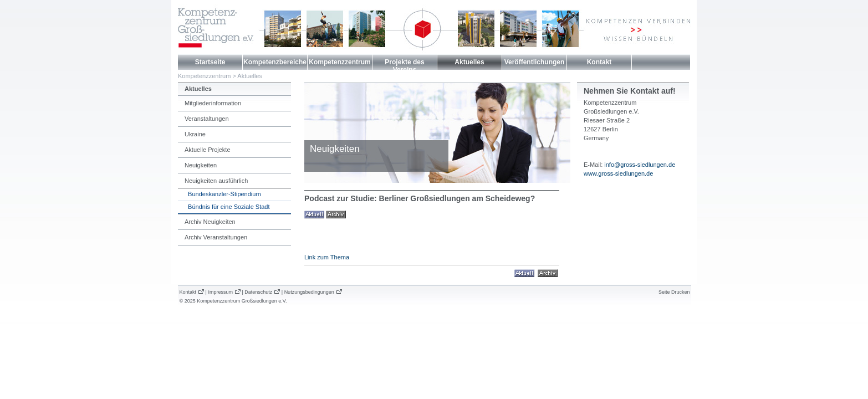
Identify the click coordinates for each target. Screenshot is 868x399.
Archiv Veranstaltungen (216, 237)
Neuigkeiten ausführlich (216, 181)
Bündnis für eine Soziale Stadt (227, 207)
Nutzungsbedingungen (309, 292)
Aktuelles (469, 62)
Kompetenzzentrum (339, 62)
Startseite (210, 62)
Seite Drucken (674, 292)
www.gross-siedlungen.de (618, 173)
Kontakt (599, 62)
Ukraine (195, 134)
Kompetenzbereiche (275, 62)
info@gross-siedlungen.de (640, 165)
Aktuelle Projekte (208, 150)
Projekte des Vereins (404, 66)
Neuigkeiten (201, 165)
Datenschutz (258, 292)
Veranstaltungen (207, 119)
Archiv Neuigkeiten (210, 222)
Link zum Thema (327, 257)
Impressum (220, 292)
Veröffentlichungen (535, 62)
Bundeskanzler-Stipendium (223, 194)
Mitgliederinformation (213, 103)
